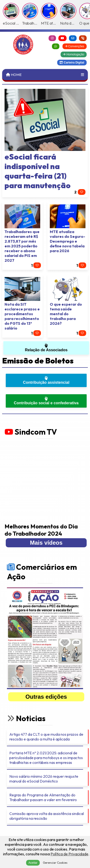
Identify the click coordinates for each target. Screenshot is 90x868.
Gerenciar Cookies (55, 863)
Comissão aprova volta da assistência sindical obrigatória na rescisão (47, 816)
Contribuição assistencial (46, 380)
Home (14, 75)
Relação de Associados (46, 348)
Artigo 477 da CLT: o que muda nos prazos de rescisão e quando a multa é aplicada (46, 737)
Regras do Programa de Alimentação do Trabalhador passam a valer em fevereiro (43, 797)
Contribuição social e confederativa (46, 401)
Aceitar (33, 863)
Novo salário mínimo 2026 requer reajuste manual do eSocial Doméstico (44, 779)
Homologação (73, 54)
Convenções (75, 46)
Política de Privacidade (69, 854)
